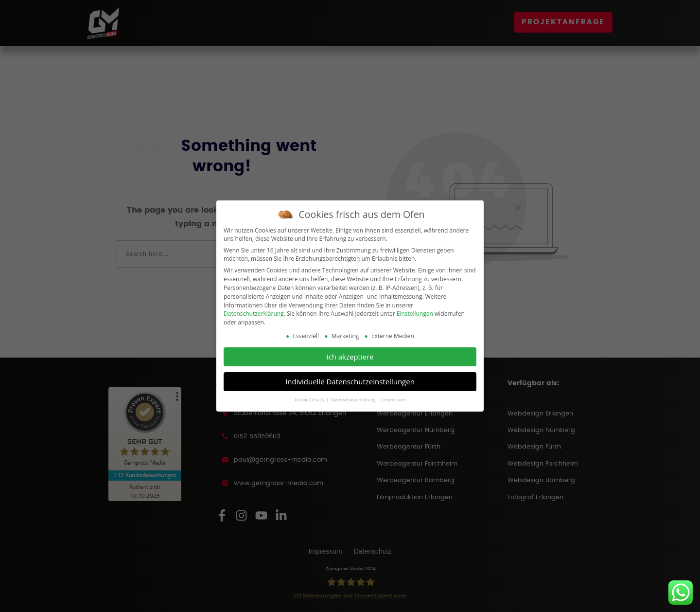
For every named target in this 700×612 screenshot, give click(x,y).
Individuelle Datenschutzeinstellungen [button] (350, 381)
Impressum (394, 400)
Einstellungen (415, 314)
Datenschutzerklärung (254, 314)
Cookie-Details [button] (310, 400)
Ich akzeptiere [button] (350, 357)
